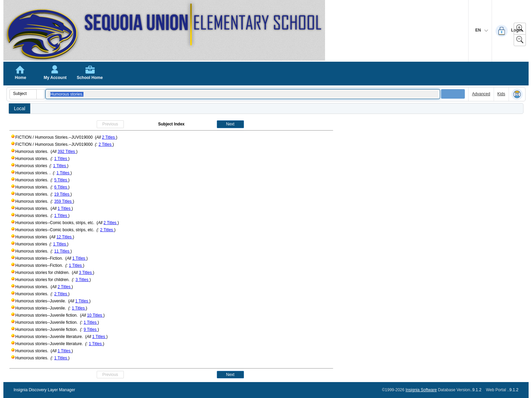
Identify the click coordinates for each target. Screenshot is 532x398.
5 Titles (61, 180)
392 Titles (67, 152)
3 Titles (86, 273)
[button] (40, 94)
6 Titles (61, 187)
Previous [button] (110, 124)
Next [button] (230, 124)
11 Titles (62, 251)
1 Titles (61, 159)
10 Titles (95, 315)
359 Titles (64, 201)
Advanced (481, 94)
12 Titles (64, 237)
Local (20, 108)
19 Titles (62, 194)
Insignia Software (421, 390)
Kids (501, 94)
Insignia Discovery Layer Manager (44, 390)
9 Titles (90, 330)
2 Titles (109, 137)
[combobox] (23, 94)
